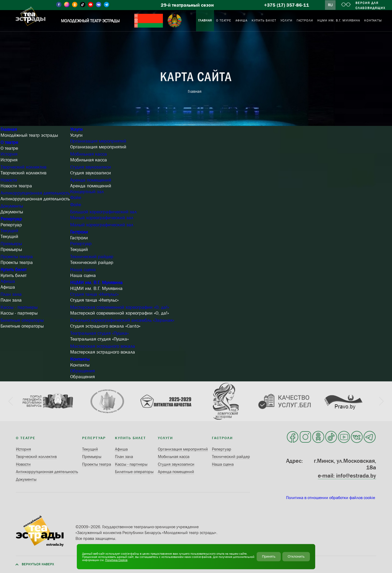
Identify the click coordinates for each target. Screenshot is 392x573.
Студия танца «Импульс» (94, 294)
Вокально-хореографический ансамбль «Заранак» (122, 320)
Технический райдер (92, 257)
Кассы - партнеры (19, 307)
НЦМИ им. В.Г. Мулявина (96, 283)
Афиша (8, 281)
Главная (9, 129)
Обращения (83, 371)
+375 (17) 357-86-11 (287, 5)
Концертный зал (87, 192)
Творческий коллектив (23, 167)
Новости (9, 180)
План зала (11, 294)
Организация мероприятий (98, 141)
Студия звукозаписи (91, 167)
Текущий (9, 231)
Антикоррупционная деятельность (35, 193)
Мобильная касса (89, 154)
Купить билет (14, 270)
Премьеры (11, 244)
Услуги (76, 129)
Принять (269, 556)
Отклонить (296, 556)
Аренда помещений (91, 180)
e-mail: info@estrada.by (347, 476)
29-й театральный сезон (187, 5)
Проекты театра (17, 257)
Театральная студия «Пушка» (99, 333)
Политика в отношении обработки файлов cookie (331, 497)
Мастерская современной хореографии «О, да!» (120, 307)
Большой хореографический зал (103, 212)
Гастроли (79, 232)
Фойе (76, 197)
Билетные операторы (22, 320)
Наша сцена (83, 270)
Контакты (80, 359)
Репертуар (11, 219)
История (9, 154)
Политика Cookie (116, 560)
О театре (9, 142)
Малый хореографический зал (102, 218)
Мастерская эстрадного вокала (103, 346)
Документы (12, 206)
